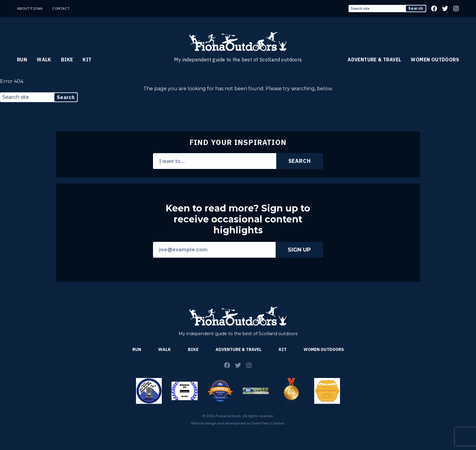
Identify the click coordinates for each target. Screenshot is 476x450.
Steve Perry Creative (268, 423)
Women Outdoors (435, 60)
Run (22, 60)
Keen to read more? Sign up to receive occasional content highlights (238, 219)
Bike (67, 60)
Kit (87, 60)
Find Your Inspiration (238, 142)
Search (416, 8)
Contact (61, 8)
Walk (44, 60)
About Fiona (30, 8)
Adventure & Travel (374, 60)
